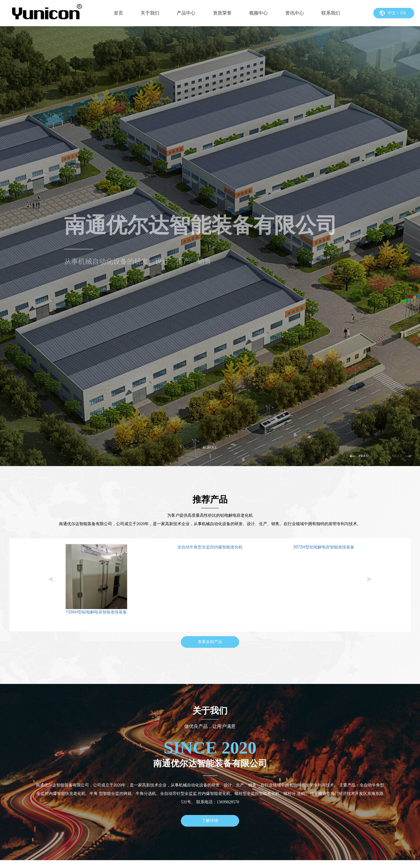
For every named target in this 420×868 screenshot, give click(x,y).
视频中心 (258, 13)
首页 (118, 13)
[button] (360, 456)
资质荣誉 (222, 13)
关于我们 (150, 13)
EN (403, 13)
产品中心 (186, 13)
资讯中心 (295, 13)
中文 (392, 13)
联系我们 (331, 13)
